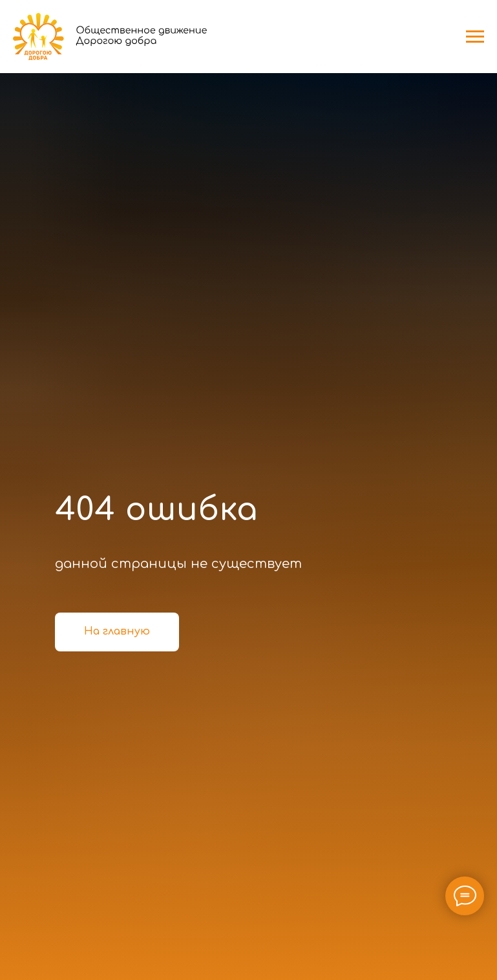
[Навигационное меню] (475, 37)
